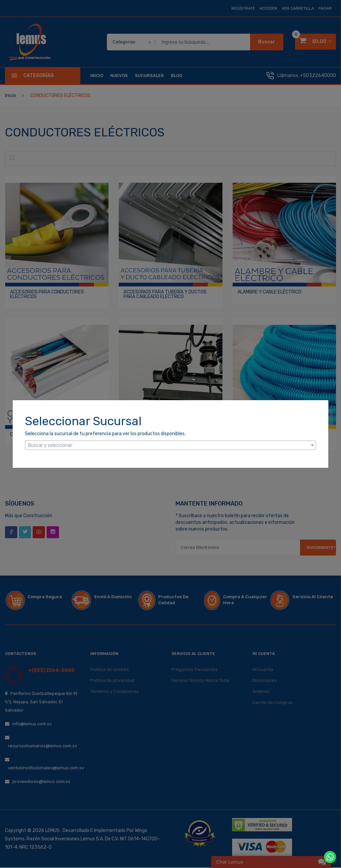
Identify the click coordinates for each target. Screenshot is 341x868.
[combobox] (170, 445)
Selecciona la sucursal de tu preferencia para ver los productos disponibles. (105, 434)
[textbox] (170, 446)
